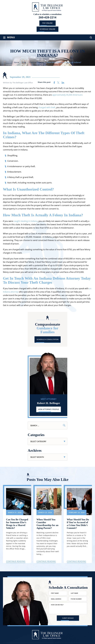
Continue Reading (16, 561)
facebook (54, 83)
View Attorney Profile (49, 409)
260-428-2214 (47, 17)
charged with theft (47, 107)
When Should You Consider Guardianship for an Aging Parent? (47, 524)
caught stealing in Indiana (26, 221)
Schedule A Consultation (48, 339)
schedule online (47, 29)
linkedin (63, 83)
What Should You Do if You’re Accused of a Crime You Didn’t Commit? (78, 524)
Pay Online (47, 23)
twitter (58, 83)
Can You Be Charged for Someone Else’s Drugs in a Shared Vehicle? (17, 524)
